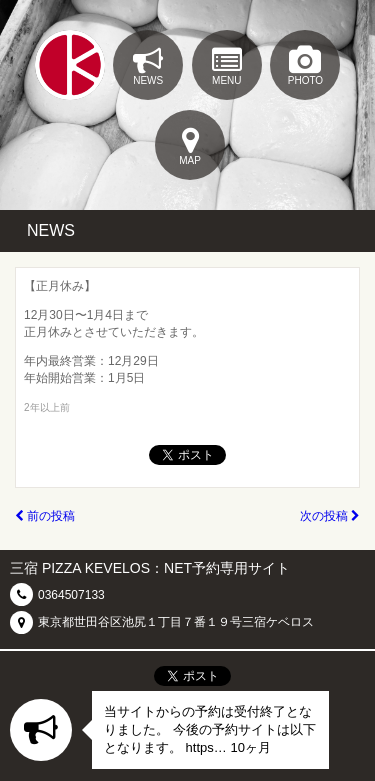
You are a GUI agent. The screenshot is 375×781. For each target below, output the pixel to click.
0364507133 (71, 595)
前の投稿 (45, 516)
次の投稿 (330, 516)
